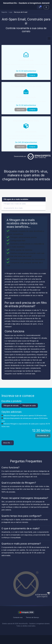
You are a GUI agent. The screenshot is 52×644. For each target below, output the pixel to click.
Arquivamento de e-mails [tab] (13, 208)
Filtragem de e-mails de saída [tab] (15, 204)
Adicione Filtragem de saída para (24, 416)
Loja (10, 12)
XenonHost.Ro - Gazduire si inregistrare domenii (26, 3)
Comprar (32, 75)
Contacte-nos (18, 617)
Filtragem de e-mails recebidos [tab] (16, 199)
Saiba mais (21, 75)
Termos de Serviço (32, 617)
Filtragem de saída (29, 406)
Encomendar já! (43, 436)
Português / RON (26, 612)
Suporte (4, 12)
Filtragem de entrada (11, 406)
